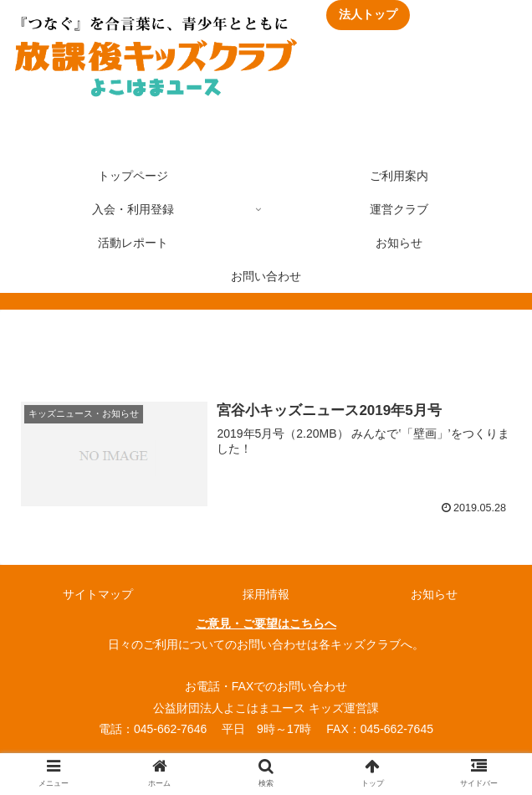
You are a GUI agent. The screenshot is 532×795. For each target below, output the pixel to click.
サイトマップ (98, 594)
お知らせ (434, 594)
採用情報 (266, 594)
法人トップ (368, 14)
